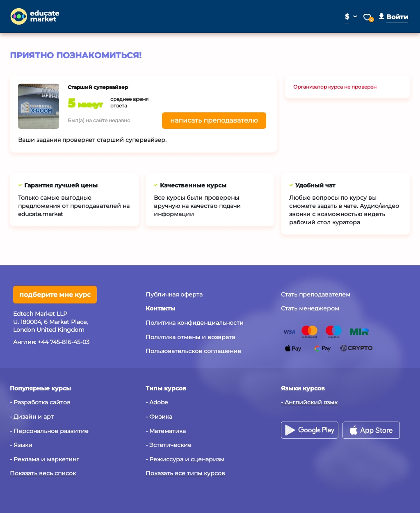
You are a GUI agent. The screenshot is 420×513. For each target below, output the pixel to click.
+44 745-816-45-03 (64, 342)
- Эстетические (169, 445)
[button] (393, 17)
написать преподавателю (214, 120)
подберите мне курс (55, 295)
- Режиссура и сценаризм (185, 459)
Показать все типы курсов (185, 473)
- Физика (159, 417)
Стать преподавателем (316, 294)
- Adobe (157, 402)
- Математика (166, 431)
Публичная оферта (174, 294)
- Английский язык (309, 402)
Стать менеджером (310, 308)
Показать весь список (43, 473)
